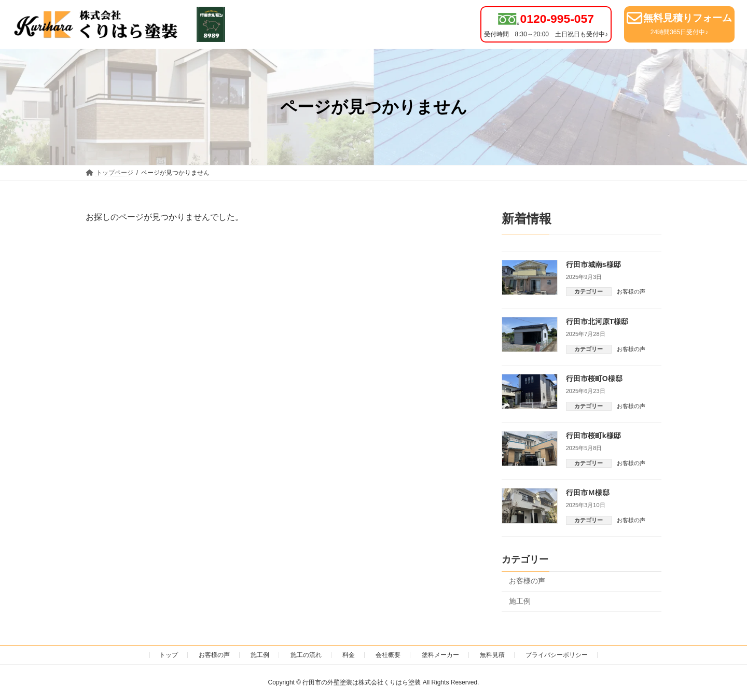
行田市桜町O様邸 (594, 379)
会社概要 (388, 655)
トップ (169, 655)
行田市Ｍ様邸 (588, 493)
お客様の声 (631, 291)
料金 (349, 655)
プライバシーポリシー (557, 655)
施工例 (520, 601)
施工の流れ (306, 655)
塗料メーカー (440, 655)
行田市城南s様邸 (593, 264)
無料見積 (492, 655)
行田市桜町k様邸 (593, 436)
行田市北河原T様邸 (597, 321)
